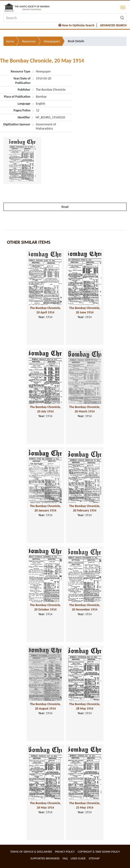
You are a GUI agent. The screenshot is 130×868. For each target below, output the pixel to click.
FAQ (65, 858)
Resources (29, 41)
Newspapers (52, 41)
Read (65, 207)
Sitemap (94, 858)
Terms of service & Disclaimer (31, 852)
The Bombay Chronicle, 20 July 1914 (45, 409)
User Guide (78, 858)
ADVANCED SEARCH (113, 25)
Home (10, 41)
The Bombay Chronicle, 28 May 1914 (85, 706)
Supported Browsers (45, 858)
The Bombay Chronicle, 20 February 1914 (85, 508)
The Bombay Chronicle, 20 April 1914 (45, 310)
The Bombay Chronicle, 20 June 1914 (85, 310)
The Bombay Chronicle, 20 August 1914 (45, 706)
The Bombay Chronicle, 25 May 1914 (85, 805)
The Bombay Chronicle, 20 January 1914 (45, 508)
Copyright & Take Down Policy (99, 852)
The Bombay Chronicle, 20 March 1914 (85, 409)
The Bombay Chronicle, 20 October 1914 (45, 607)
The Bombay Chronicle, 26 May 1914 (45, 805)
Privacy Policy (65, 852)
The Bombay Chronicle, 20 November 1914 (85, 607)
